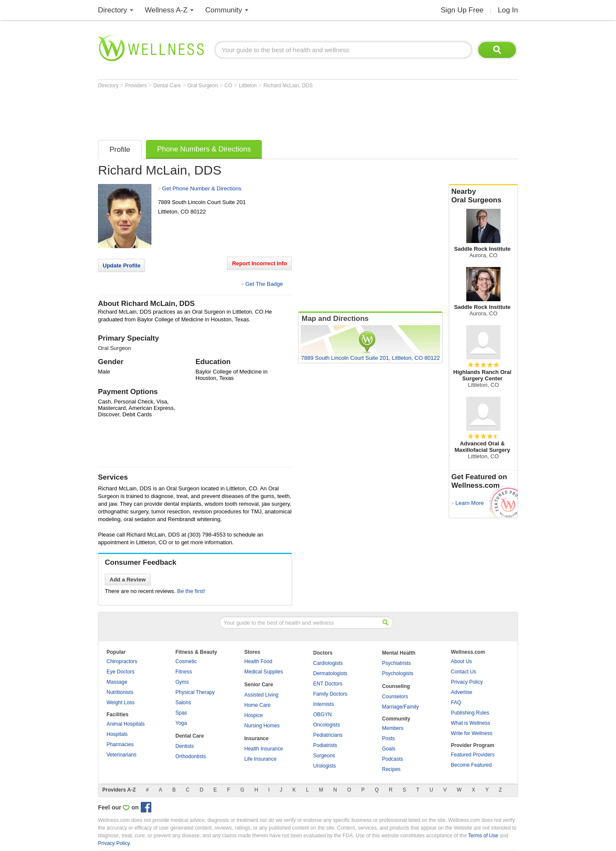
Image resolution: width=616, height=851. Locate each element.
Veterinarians (121, 755)
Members (393, 728)
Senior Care (259, 685)
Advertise (462, 692)
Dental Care (168, 86)
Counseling (396, 686)
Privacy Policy (467, 682)
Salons (183, 703)
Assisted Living (261, 695)
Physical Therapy (195, 692)
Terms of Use (483, 836)
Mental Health (399, 653)
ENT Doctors (328, 684)
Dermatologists (330, 673)
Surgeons (324, 756)
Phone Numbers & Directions (204, 149)
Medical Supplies (264, 672)
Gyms (182, 682)
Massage (117, 682)
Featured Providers (473, 755)
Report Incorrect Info (259, 263)
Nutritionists (120, 692)
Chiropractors (122, 661)
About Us (461, 661)
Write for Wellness (472, 733)
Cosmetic (186, 661)
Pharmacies (120, 744)
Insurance (256, 738)
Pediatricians (328, 735)
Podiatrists (325, 745)
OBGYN (322, 715)
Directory (113, 10)
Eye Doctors (120, 672)
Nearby (483, 196)
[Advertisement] (254, 112)
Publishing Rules (470, 713)
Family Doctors (330, 694)
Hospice (253, 715)
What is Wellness (471, 723)
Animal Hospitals (126, 724)
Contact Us (463, 672)
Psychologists (398, 673)
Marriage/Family (400, 707)
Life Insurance (260, 759)
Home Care (257, 705)
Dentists (185, 746)
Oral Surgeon (203, 86)
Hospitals (117, 734)
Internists (324, 704)
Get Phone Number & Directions (202, 188)
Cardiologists (328, 663)
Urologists (324, 766)
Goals (389, 749)
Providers (136, 86)
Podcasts (392, 759)
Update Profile (121, 265)
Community (224, 10)
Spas (181, 713)
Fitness (184, 672)
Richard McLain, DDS (288, 86)
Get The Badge (264, 284)
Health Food (258, 661)
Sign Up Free (462, 10)
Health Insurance (264, 749)
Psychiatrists (396, 663)
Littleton (248, 86)
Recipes (391, 769)
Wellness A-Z (166, 10)
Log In (508, 10)
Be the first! (191, 591)
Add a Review (128, 580)
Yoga (181, 723)
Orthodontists (191, 756)
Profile (120, 150)
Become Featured (471, 765)
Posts (388, 738)
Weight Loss (121, 703)
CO (229, 86)
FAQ (456, 703)
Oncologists (327, 725)
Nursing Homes (262, 726)
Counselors (395, 697)
